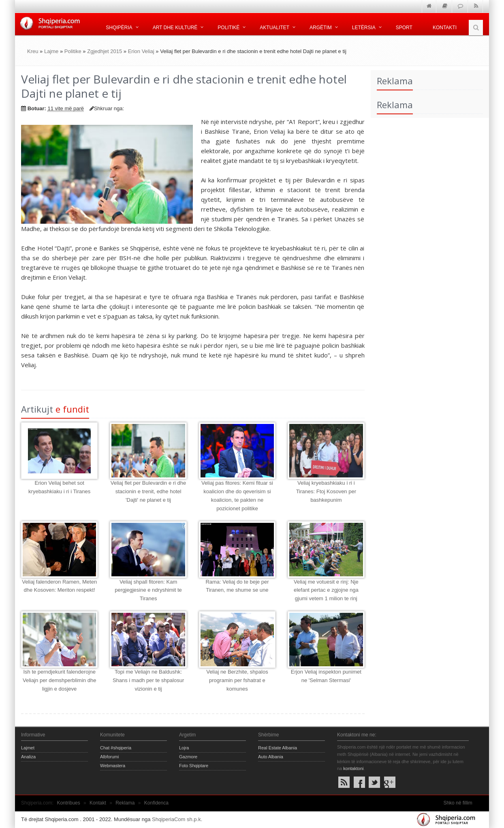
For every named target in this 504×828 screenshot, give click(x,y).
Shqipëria (119, 28)
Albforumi (109, 757)
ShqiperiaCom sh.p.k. (177, 819)
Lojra (184, 748)
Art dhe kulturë (175, 28)
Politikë (229, 28)
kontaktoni (353, 768)
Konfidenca (156, 803)
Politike (73, 51)
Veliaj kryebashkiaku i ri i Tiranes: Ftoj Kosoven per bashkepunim (326, 491)
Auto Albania (271, 757)
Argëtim (321, 28)
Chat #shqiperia (116, 748)
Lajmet (28, 748)
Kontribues (68, 803)
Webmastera (113, 766)
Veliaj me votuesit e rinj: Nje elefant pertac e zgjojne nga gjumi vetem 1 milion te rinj (326, 590)
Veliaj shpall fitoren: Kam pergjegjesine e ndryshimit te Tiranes (148, 590)
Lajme (51, 51)
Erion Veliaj (141, 51)
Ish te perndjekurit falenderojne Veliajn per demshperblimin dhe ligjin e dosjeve (59, 680)
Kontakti (445, 28)
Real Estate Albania (278, 748)
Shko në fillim (458, 803)
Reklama (125, 803)
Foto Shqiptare (194, 766)
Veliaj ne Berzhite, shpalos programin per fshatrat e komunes (237, 680)
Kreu (33, 51)
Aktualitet (274, 28)
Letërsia (364, 28)
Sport (404, 28)
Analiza (28, 757)
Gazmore (188, 757)
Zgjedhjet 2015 (105, 51)
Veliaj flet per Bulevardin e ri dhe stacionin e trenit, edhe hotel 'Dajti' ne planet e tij (148, 491)
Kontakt (98, 803)
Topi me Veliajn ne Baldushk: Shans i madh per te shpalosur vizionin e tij (148, 680)
